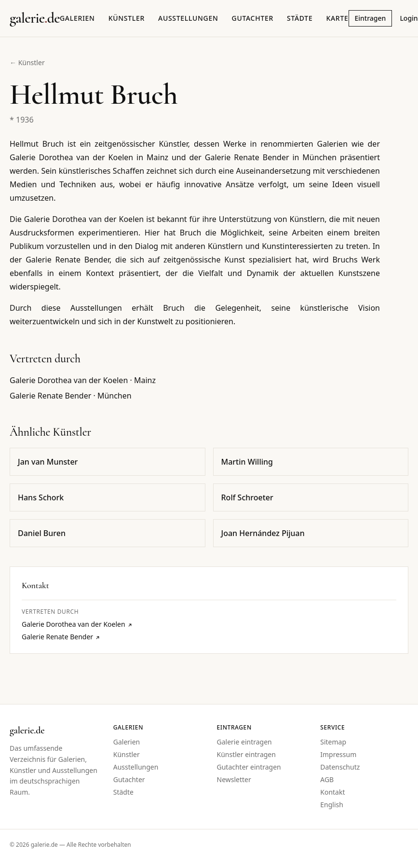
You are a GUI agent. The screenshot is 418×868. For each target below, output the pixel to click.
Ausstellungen (188, 18)
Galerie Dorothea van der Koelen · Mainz (83, 380)
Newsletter (234, 779)
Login (409, 18)
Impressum (338, 754)
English (332, 805)
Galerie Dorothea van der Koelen (77, 624)
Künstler (127, 18)
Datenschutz (340, 767)
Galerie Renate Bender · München (71, 396)
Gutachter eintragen (249, 767)
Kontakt (332, 792)
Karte (337, 18)
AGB (327, 779)
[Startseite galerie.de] (35, 18)
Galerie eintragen (244, 742)
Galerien (77, 18)
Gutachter (253, 18)
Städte (300, 18)
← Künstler (27, 62)
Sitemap (333, 742)
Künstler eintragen (246, 754)
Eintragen (371, 18)
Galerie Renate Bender (61, 637)
